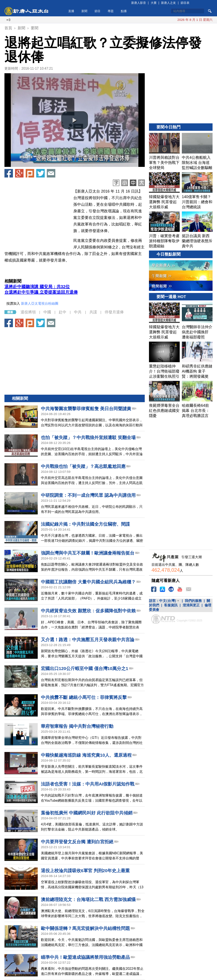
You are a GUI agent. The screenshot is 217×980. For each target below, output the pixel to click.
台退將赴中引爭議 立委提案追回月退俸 (41, 292)
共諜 (93, 312)
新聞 (84, 11)
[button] (75, 120)
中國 (47, 312)
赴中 (63, 312)
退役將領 (28, 312)
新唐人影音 (139, 3)
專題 (111, 11)
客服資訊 (171, 605)
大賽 (154, 3)
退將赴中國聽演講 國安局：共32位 (37, 287)
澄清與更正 (191, 605)
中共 (78, 312)
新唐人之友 (168, 3)
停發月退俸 (114, 312)
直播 (71, 11)
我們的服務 (193, 601)
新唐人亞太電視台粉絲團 (40, 303)
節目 (97, 11)
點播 (124, 11)
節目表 (185, 3)
